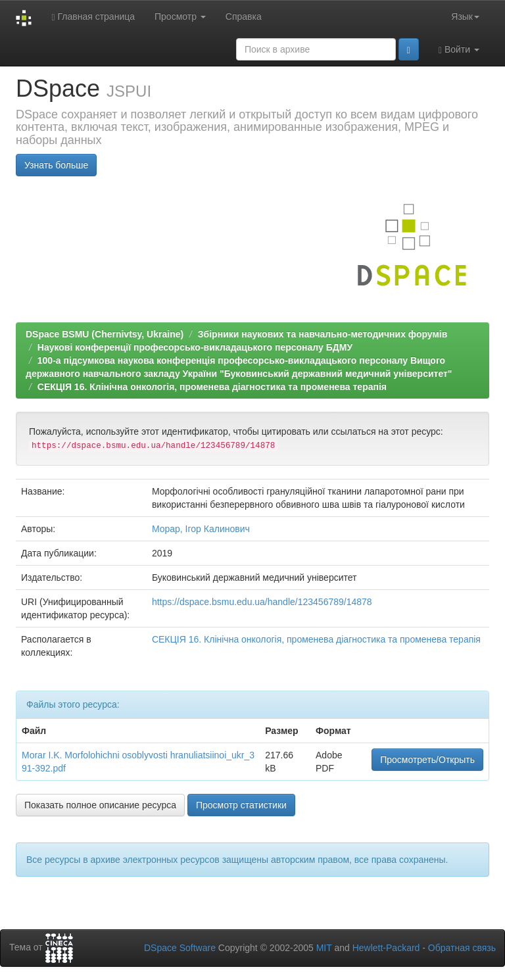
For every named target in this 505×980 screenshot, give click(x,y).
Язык (465, 16)
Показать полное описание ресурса (100, 805)
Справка (244, 16)
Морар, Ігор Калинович (201, 529)
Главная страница (93, 17)
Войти (459, 50)
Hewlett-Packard (386, 948)
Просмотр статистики (241, 805)
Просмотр (180, 16)
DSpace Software (180, 948)
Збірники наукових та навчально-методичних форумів (323, 334)
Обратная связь (462, 948)
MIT (324, 948)
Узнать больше (56, 165)
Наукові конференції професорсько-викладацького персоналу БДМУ (195, 347)
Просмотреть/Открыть (427, 760)
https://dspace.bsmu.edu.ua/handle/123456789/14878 (262, 602)
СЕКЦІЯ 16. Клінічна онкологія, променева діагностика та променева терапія (212, 387)
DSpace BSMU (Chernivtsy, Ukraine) (105, 334)
